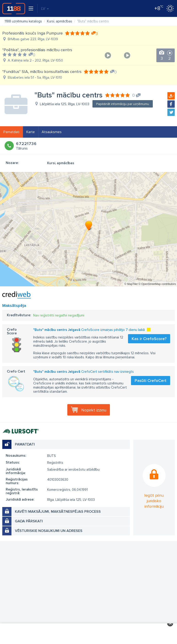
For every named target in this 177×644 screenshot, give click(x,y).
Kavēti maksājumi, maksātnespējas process (58, 512)
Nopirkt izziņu (94, 410)
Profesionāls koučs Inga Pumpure (33, 33)
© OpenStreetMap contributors (157, 284)
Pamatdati (11, 132)
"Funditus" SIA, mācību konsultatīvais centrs (42, 72)
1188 (14, 8)
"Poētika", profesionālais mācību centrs (37, 50)
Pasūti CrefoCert (151, 381)
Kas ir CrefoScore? (149, 339)
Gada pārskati (29, 521)
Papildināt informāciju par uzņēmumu (123, 104)
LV (45, 8)
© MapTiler (131, 284)
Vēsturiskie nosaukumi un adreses (49, 531)
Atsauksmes (52, 132)
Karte (31, 132)
